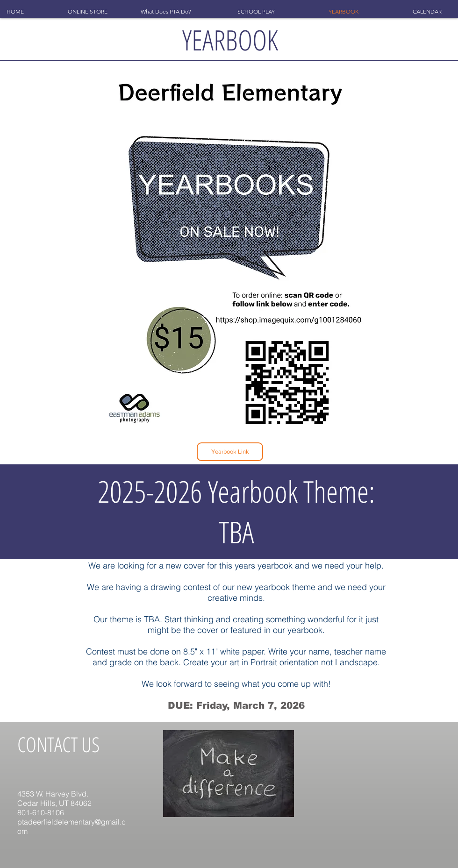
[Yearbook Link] (230, 452)
